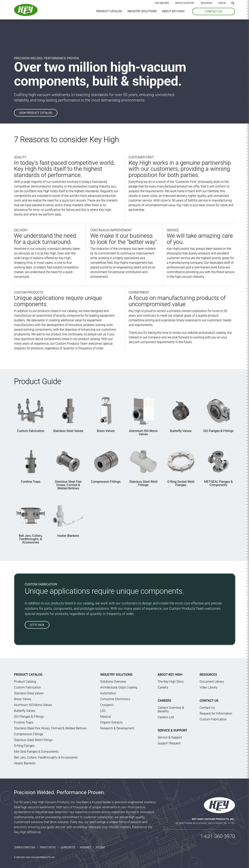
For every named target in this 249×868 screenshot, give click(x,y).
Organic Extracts (111, 722)
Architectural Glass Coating (119, 687)
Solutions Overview (113, 682)
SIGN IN (222, 3)
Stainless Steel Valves (68, 431)
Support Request (169, 743)
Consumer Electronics (115, 699)
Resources (206, 3)
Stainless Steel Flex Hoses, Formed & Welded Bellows (68, 485)
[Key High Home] (26, 15)
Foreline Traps (31, 482)
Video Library (208, 687)
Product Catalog (109, 11)
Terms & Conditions (25, 847)
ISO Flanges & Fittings (218, 431)
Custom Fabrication (31, 431)
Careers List (166, 717)
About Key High (173, 11)
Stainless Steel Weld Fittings (143, 483)
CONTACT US (213, 11)
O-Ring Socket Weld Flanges (181, 483)
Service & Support (185, 3)
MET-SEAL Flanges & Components (218, 483)
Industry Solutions (142, 11)
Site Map (100, 847)
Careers (163, 687)
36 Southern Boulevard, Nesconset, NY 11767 (205, 823)
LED (103, 711)
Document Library (212, 682)
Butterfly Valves (181, 431)
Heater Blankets (68, 536)
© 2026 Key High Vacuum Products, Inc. (35, 857)
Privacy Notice (48, 847)
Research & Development (117, 728)
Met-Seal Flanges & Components (36, 752)
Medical (106, 717)
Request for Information (216, 713)
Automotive (108, 693)
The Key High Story (171, 682)
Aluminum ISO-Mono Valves (143, 433)
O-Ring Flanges (24, 746)
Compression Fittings (106, 482)
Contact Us (209, 701)
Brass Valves (106, 431)
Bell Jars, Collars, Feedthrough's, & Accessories (31, 539)
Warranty (85, 847)
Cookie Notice (68, 847)
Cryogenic (107, 705)
